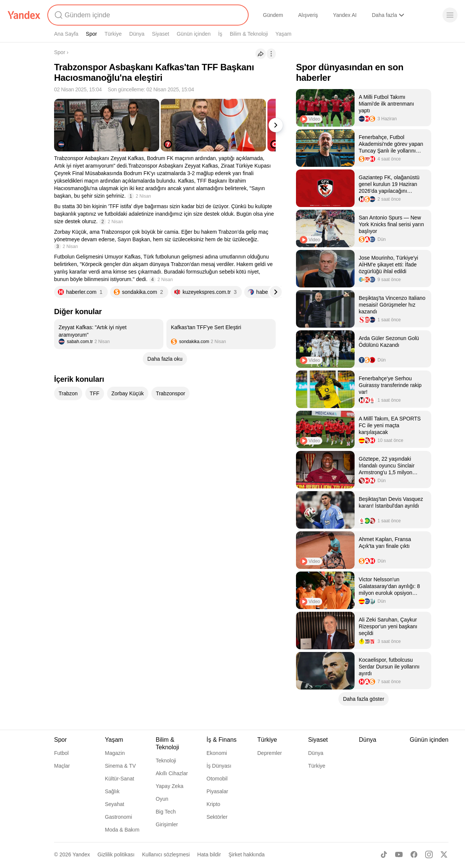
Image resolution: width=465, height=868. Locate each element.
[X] (444, 854)
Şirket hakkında (247, 854)
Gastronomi (118, 817)
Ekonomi (217, 753)
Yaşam (283, 34)
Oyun (162, 799)
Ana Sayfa (66, 34)
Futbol (61, 753)
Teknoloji (166, 761)
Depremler (269, 753)
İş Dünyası (219, 766)
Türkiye (113, 34)
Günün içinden (193, 34)
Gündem (273, 15)
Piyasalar (217, 791)
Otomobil (217, 779)
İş (220, 34)
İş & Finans (222, 740)
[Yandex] (24, 15)
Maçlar (62, 766)
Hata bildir (209, 854)
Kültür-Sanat (119, 779)
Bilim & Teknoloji (249, 34)
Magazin (115, 753)
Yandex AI (345, 15)
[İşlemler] (271, 54)
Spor (92, 34)
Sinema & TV (120, 766)
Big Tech (166, 812)
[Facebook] (414, 854)
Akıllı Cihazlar (172, 773)
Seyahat (114, 804)
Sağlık (112, 791)
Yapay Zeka (170, 786)
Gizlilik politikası (116, 854)
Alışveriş (308, 15)
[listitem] (109, 334)
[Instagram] (429, 854)
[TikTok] (384, 854)
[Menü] (450, 15)
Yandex (81, 854)
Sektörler (217, 817)
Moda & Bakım (122, 830)
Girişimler (167, 824)
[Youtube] (399, 854)
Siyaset (161, 34)
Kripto (214, 804)
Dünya (137, 34)
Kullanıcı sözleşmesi (166, 854)
